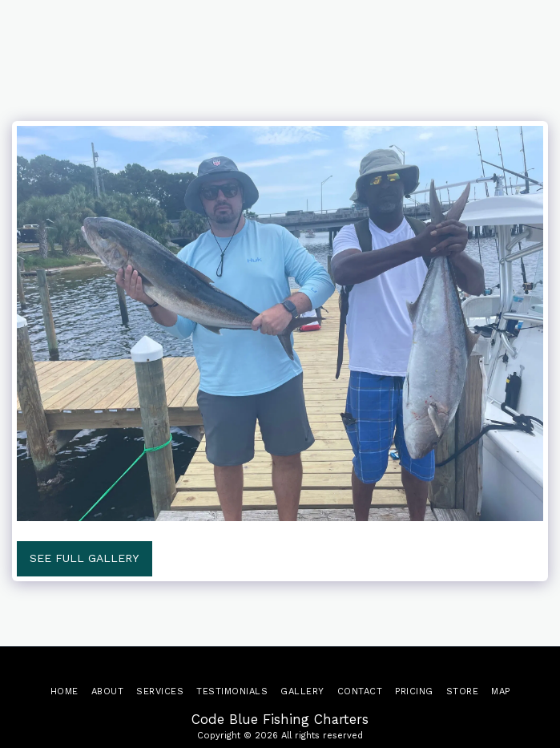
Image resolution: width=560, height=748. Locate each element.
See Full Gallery (84, 558)
